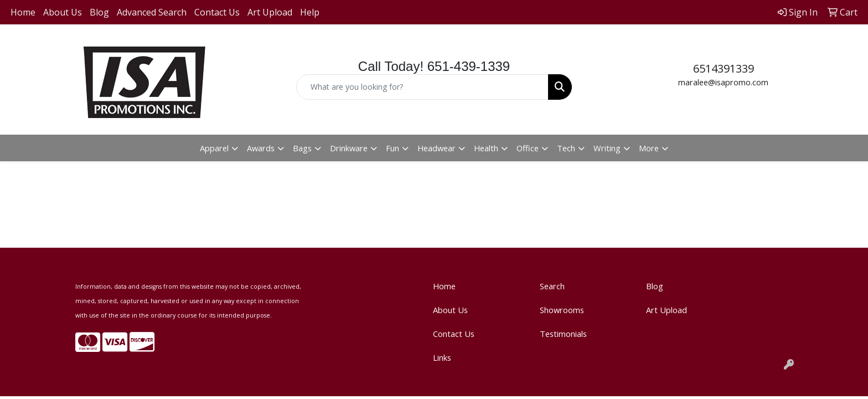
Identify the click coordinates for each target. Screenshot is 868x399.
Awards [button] (261, 148)
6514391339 (724, 68)
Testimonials (563, 334)
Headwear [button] (436, 148)
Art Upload (270, 12)
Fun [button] (392, 148)
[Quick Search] (423, 87)
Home (23, 12)
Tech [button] (566, 148)
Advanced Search (152, 12)
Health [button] (486, 148)
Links (442, 357)
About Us (63, 12)
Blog (99, 12)
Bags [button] (302, 148)
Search (552, 286)
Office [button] (528, 148)
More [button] (649, 148)
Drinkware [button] (349, 148)
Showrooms (562, 310)
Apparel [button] (214, 148)
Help (310, 12)
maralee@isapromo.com (723, 82)
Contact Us (217, 12)
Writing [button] (607, 148)
